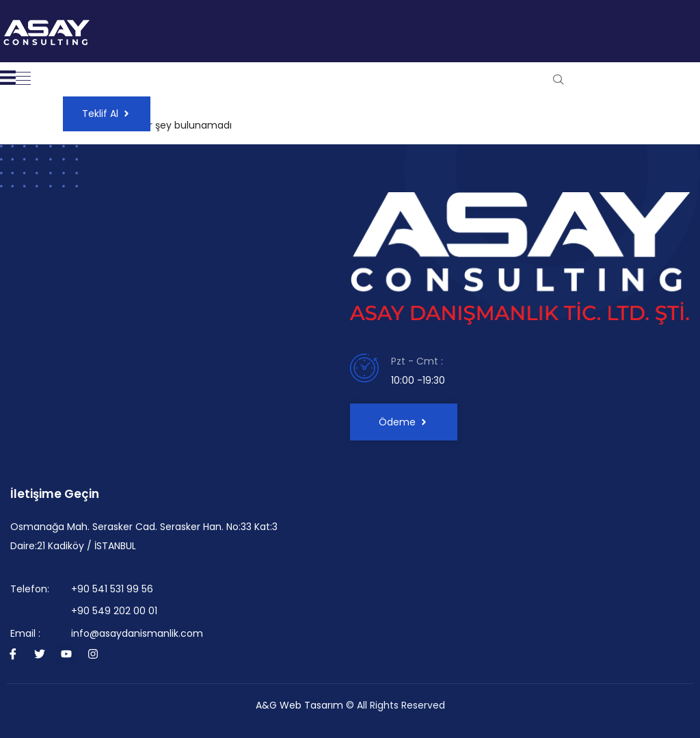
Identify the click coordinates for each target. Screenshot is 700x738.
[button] (24, 79)
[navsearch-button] (558, 79)
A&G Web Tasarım (299, 705)
